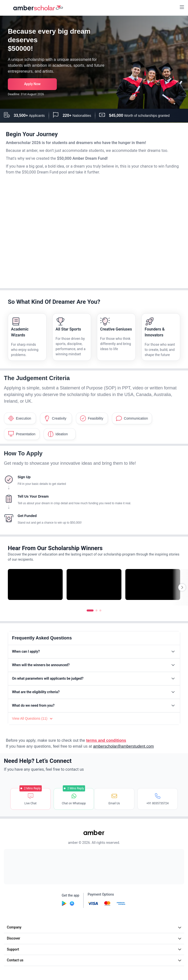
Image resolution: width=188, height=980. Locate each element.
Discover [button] (95, 938)
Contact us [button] (95, 960)
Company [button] (95, 927)
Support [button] (95, 949)
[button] (182, 8)
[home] (38, 8)
